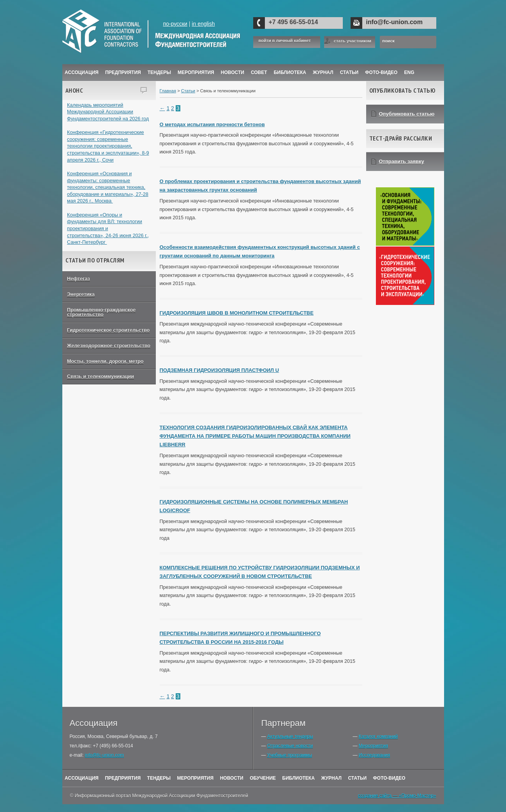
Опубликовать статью (407, 114)
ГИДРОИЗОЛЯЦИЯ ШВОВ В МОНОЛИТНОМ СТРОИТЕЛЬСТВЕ (237, 313)
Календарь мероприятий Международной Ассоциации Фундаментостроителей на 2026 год (108, 112)
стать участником (353, 41)
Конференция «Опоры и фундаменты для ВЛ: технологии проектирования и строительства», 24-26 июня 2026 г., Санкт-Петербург (108, 229)
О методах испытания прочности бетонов (212, 124)
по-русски (175, 24)
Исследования (374, 755)
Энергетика (81, 294)
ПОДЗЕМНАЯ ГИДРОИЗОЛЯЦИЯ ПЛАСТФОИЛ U (220, 370)
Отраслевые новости (290, 746)
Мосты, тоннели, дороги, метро (105, 361)
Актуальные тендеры (290, 736)
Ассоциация (82, 72)
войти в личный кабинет (285, 41)
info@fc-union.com (394, 22)
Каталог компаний (378, 736)
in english (203, 24)
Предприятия (123, 72)
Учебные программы (290, 755)
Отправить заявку (402, 161)
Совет (259, 72)
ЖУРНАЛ (323, 72)
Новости (233, 72)
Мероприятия (196, 72)
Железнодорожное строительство (109, 346)
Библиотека (290, 72)
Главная (168, 91)
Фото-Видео (381, 72)
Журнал (331, 778)
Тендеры (159, 72)
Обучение (263, 778)
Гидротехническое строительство (108, 330)
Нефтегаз (78, 279)
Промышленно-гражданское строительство (101, 313)
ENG (409, 72)
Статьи (349, 72)
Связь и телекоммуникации (100, 377)
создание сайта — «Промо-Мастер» (397, 796)
